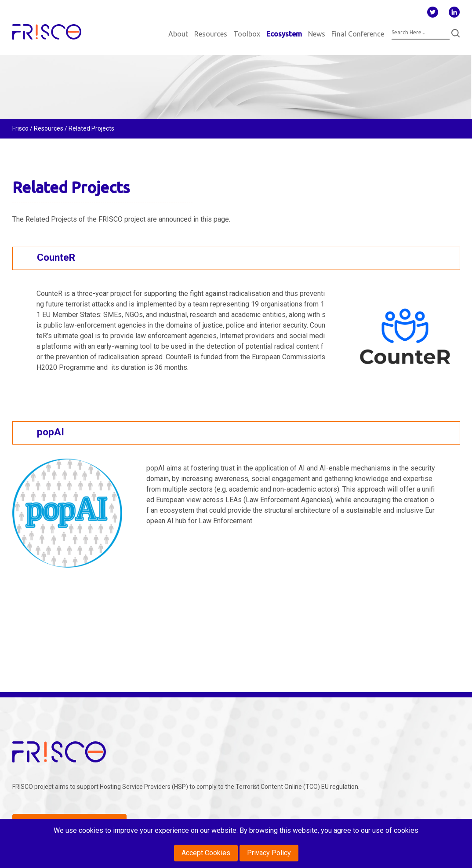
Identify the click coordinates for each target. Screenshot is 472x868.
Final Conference (358, 34)
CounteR (56, 257)
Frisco (20, 128)
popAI (51, 432)
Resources (211, 34)
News (317, 34)
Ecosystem (284, 34)
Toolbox (247, 34)
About (178, 34)
